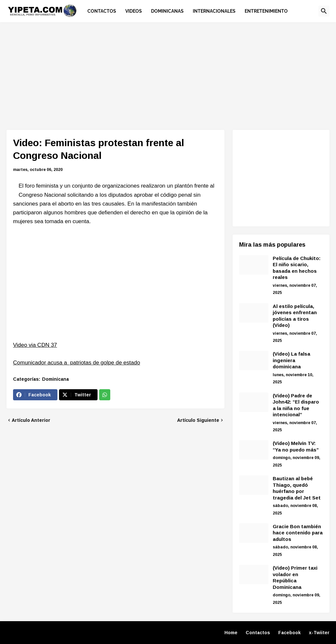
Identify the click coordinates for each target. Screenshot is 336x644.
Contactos (258, 633)
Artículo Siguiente (198, 420)
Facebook (290, 633)
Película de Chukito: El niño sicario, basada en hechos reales (297, 268)
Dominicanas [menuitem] (167, 11)
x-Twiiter (319, 633)
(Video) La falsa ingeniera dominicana (291, 360)
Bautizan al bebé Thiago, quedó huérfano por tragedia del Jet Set (297, 488)
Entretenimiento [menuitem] (266, 11)
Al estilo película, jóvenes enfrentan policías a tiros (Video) (295, 316)
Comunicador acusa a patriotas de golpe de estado (76, 363)
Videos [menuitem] (134, 11)
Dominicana (55, 379)
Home (231, 633)
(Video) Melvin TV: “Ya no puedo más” (296, 446)
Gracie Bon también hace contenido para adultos (298, 533)
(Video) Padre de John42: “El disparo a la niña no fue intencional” (296, 405)
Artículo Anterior (31, 420)
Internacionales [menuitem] (214, 11)
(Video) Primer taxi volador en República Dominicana (295, 577)
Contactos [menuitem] (102, 11)
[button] (324, 11)
